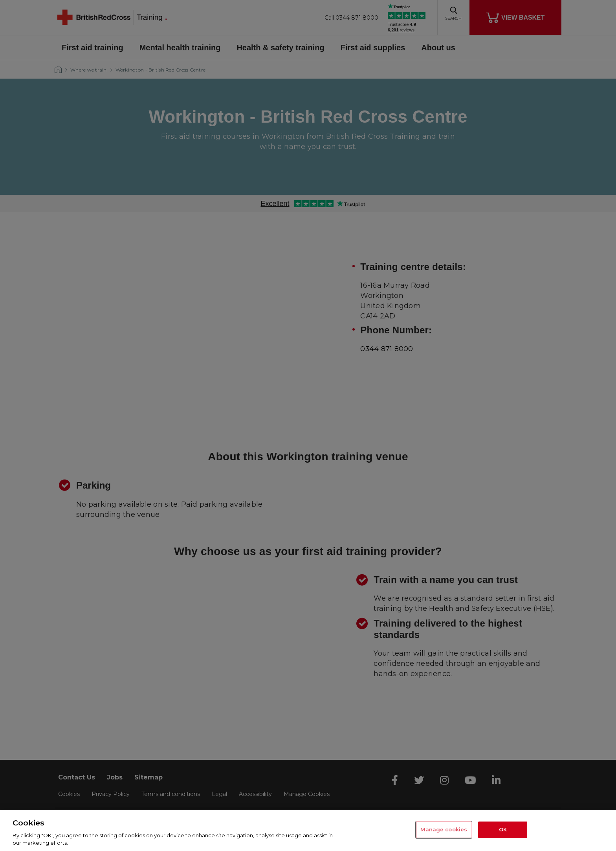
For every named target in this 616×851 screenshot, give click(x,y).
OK (503, 830)
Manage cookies (444, 830)
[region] (308, 831)
